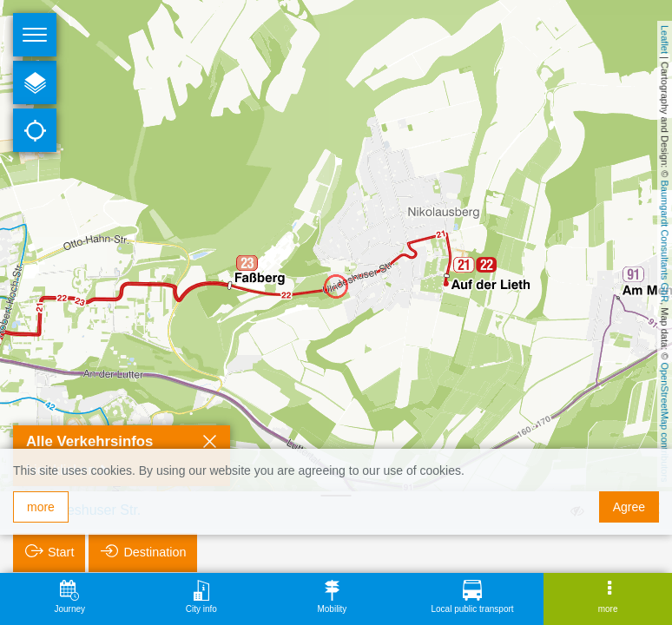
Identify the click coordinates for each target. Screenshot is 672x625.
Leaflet (665, 39)
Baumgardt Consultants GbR (665, 242)
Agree (629, 507)
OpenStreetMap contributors (665, 422)
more (41, 507)
